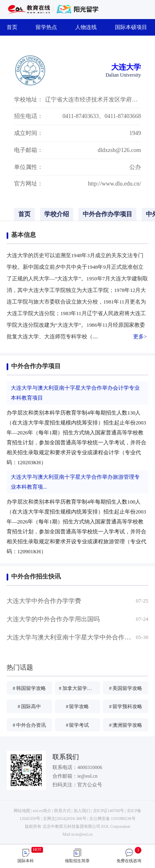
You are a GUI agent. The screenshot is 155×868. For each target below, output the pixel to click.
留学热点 (49, 27)
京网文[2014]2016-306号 (65, 819)
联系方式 (62, 811)
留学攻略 (77, 706)
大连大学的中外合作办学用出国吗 (53, 619)
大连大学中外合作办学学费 (44, 601)
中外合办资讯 (29, 725)
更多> (140, 337)
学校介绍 (57, 214)
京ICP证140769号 (108, 811)
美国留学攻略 (126, 688)
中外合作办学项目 (107, 214)
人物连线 (88, 27)
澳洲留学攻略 (126, 725)
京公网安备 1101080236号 (112, 819)
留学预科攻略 (126, 706)
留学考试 (77, 725)
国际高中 (29, 706)
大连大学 (126, 67)
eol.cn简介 (42, 811)
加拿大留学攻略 (78, 688)
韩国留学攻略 (29, 688)
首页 (14, 27)
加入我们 (82, 811)
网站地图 (22, 811)
